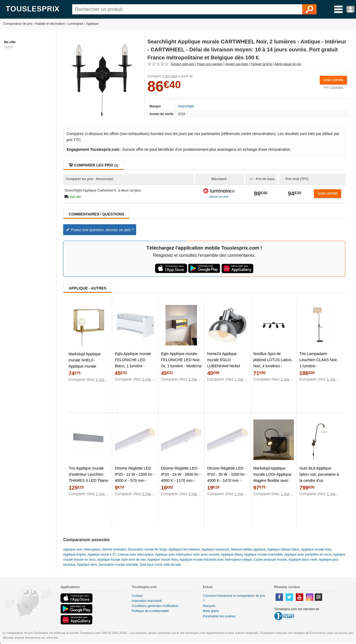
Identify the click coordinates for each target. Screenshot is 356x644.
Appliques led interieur (184, 549)
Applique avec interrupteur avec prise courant (187, 555)
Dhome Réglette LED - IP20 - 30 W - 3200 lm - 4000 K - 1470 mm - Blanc (227, 477)
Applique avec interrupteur (82, 549)
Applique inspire (74, 555)
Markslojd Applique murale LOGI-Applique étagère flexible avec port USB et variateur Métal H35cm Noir (272, 480)
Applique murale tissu (163, 560)
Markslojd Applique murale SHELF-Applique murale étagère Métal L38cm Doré (86, 366)
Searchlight (186, 106)
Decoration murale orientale (118, 565)
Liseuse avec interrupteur (136, 555)
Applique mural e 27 (102, 555)
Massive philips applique (248, 549)
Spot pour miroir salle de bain (160, 565)
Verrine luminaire (114, 549)
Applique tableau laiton (283, 549)
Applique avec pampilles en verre (308, 555)
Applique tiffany (232, 555)
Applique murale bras (316, 549)
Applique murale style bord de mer (122, 560)
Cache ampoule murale (270, 560)
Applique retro (87, 565)
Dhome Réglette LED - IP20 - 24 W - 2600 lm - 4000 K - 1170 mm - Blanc (181, 477)
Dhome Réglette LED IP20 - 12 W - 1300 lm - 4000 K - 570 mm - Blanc (135, 477)
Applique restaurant (215, 549)
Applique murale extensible (263, 555)
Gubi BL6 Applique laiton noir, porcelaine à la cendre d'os (319, 474)
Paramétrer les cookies (219, 616)
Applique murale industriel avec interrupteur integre (216, 560)
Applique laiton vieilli (303, 560)
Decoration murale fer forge (147, 549)
